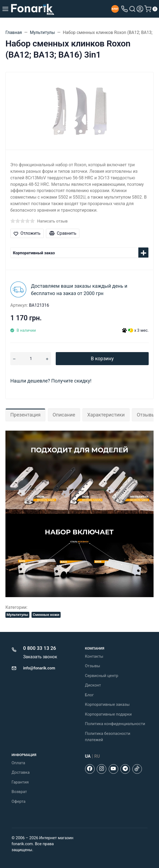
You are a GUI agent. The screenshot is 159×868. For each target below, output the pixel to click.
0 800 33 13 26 (40, 648)
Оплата (18, 763)
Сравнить (63, 233)
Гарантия (20, 782)
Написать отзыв (52, 221)
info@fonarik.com (39, 668)
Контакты (94, 656)
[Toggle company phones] (124, 9)
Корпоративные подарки (108, 714)
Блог (89, 695)
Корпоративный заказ (34, 253)
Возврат (19, 792)
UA (88, 756)
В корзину (102, 358)
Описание (64, 415)
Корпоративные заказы (107, 704)
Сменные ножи (46, 615)
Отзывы (93, 666)
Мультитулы (17, 615)
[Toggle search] (132, 9)
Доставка (21, 772)
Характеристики (106, 415)
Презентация (25, 415)
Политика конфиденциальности (115, 724)
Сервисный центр (102, 676)
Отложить (27, 233)
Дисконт (93, 685)
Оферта (19, 801)
